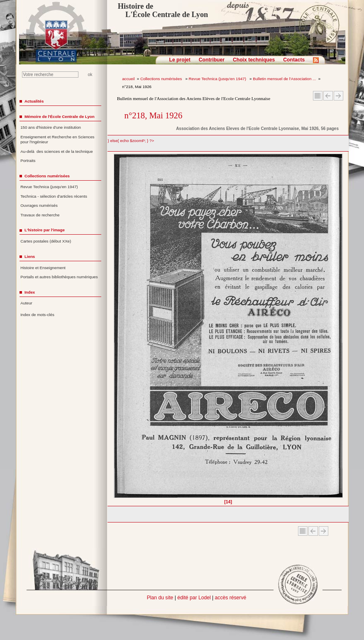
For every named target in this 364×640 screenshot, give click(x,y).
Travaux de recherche (40, 215)
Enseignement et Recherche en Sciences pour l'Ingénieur (57, 140)
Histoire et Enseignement (43, 268)
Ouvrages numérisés (39, 205)
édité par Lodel (194, 598)
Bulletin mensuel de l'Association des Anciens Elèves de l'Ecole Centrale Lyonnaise (194, 98)
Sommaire (318, 96)
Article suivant (338, 96)
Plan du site (160, 598)
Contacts (294, 60)
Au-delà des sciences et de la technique (57, 151)
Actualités (34, 101)
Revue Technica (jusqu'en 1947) (218, 79)
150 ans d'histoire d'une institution (51, 127)
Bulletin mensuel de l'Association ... (284, 79)
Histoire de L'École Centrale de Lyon (163, 10)
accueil (128, 79)
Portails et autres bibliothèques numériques (59, 277)
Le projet (180, 60)
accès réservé (231, 598)
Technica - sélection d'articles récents (54, 196)
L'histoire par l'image (45, 230)
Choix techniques (254, 60)
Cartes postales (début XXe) (46, 241)
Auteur (26, 303)
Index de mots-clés (37, 315)
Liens (30, 256)
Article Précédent (328, 96)
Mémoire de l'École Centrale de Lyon (60, 116)
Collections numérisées (162, 79)
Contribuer (212, 60)
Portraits (28, 161)
